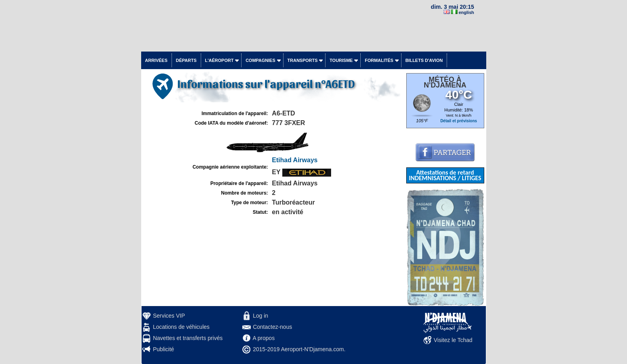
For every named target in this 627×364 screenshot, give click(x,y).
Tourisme (341, 60)
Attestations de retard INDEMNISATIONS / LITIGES (445, 175)
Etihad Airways (295, 160)
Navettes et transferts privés (188, 338)
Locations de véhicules (181, 327)
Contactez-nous (272, 327)
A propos (264, 338)
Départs (186, 60)
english (466, 12)
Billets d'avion (424, 60)
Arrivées (156, 60)
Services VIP (169, 316)
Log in (260, 316)
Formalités (379, 60)
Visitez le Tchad (453, 340)
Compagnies (260, 60)
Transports (303, 60)
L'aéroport (220, 60)
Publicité (163, 349)
